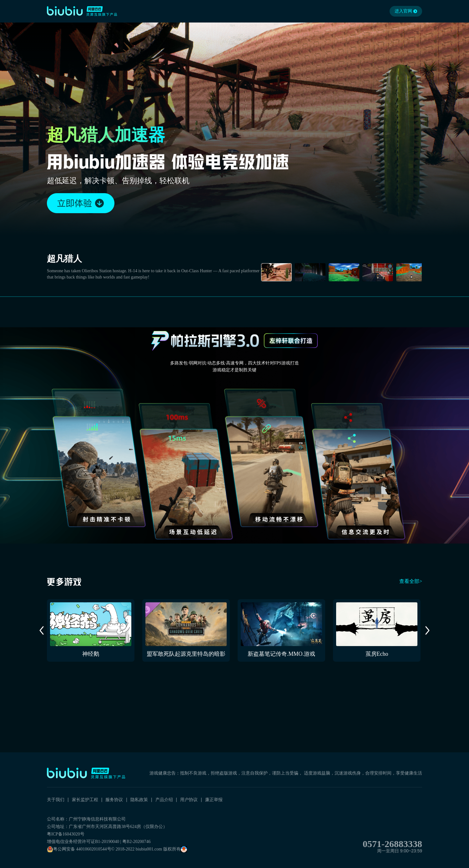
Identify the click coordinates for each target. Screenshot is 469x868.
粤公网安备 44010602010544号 (79, 849)
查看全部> (411, 581)
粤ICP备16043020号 (66, 834)
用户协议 (189, 800)
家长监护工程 (85, 800)
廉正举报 (214, 800)
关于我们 (56, 800)
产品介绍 (164, 800)
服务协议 (114, 800)
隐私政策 (139, 800)
